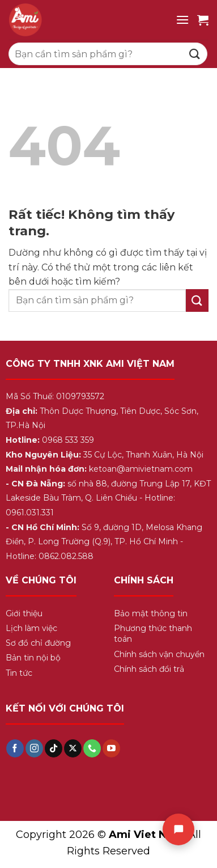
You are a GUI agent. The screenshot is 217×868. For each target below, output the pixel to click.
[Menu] (182, 20)
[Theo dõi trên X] (73, 748)
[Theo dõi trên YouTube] (111, 748)
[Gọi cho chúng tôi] (92, 748)
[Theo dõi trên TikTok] (54, 748)
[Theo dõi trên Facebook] (15, 748)
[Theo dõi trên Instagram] (34, 748)
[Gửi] (195, 54)
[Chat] (178, 829)
